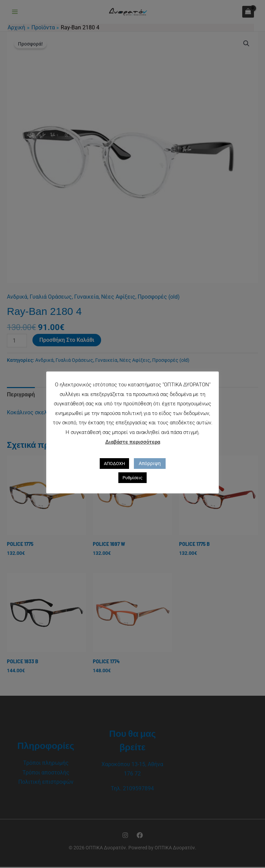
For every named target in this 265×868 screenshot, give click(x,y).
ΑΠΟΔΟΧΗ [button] (114, 464)
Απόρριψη (150, 463)
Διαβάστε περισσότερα (133, 442)
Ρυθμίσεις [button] (132, 478)
